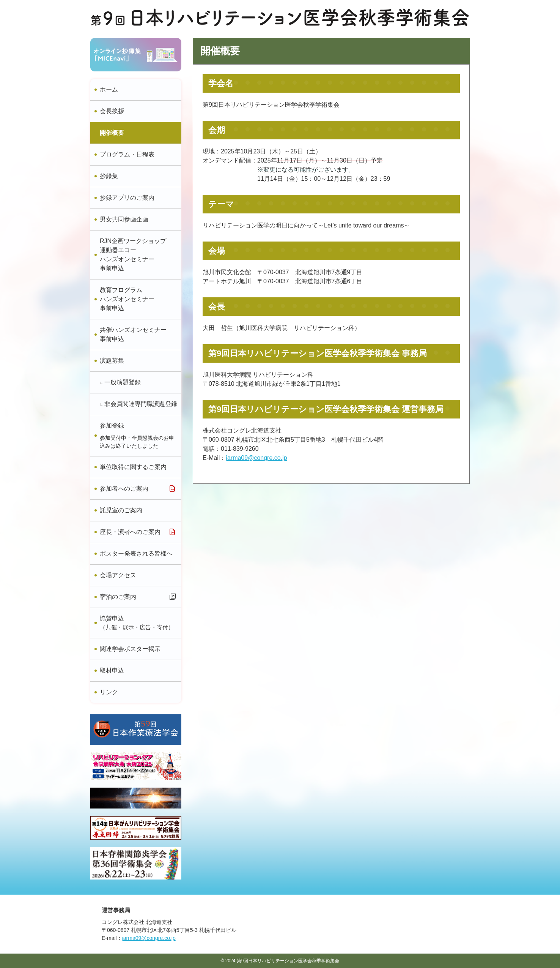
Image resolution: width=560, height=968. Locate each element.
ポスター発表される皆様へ (136, 553)
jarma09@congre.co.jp (256, 458)
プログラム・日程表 (127, 154)
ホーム (109, 89)
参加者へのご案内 (124, 489)
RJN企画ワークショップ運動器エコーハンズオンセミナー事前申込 (133, 255)
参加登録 (138, 436)
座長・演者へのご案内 (130, 532)
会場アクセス (118, 575)
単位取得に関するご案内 (133, 467)
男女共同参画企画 (124, 219)
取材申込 (112, 670)
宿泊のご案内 (118, 597)
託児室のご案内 (121, 510)
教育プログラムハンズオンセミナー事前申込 (127, 299)
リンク (109, 692)
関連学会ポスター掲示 (130, 649)
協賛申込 (138, 624)
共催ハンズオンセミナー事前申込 (133, 334)
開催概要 (112, 133)
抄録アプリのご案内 (127, 198)
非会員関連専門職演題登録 (141, 404)
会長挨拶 (112, 111)
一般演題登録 (123, 382)
